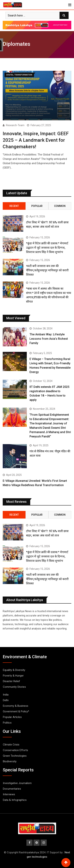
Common (60, 206)
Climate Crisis (11, 745)
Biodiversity (10, 761)
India (6, 695)
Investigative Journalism (17, 783)
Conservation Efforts (15, 750)
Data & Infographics (15, 800)
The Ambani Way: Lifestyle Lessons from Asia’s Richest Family (49, 339)
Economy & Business (16, 706)
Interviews (9, 794)
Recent (14, 206)
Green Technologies (15, 756)
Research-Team (15, 125)
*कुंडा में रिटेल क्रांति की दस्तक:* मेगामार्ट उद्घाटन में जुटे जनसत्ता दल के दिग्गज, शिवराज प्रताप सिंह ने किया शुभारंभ (47, 248)
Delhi (6, 700)
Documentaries (12, 789)
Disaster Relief (11, 681)
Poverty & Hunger (13, 676)
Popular (37, 206)
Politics (7, 723)
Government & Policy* (16, 711)
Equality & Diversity (14, 670)
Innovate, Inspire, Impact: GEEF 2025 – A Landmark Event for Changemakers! (36, 140)
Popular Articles (12, 717)
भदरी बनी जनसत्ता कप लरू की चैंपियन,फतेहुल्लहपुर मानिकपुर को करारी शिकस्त (47, 270)
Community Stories (14, 687)
